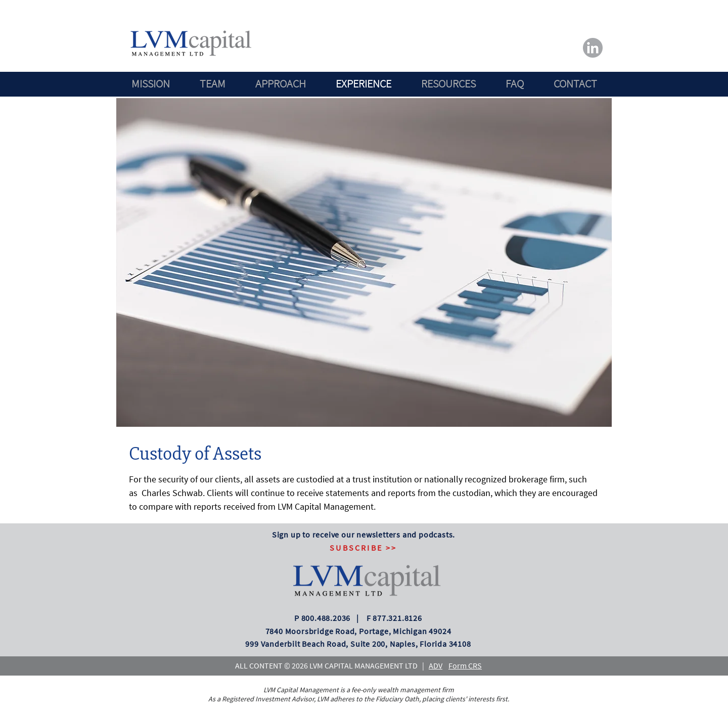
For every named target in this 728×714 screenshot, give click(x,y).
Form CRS (465, 665)
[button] (363, 548)
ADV (436, 665)
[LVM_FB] (593, 48)
